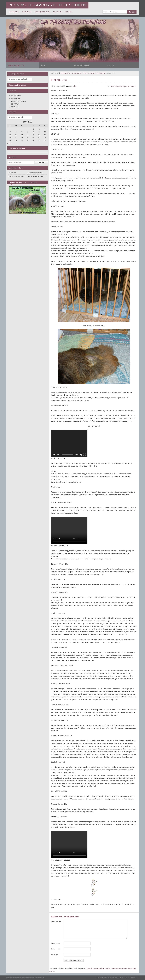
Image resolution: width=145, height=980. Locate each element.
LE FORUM (57, 12)
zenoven (41, 978)
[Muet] (81, 455)
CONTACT (69, 12)
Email (56, 949)
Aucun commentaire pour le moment (123, 86)
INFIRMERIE (27, 12)
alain (75, 86)
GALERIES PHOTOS (42, 12)
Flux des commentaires (17, 176)
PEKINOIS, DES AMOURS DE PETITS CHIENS (47, 5)
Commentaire (56, 922)
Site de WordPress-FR (36, 176)
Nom (55, 943)
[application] (69, 443)
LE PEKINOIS (14, 12)
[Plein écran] (85, 455)
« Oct (9, 143)
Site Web (54, 955)
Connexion (12, 173)
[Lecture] (54, 455)
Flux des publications (35, 173)
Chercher (132, 12)
